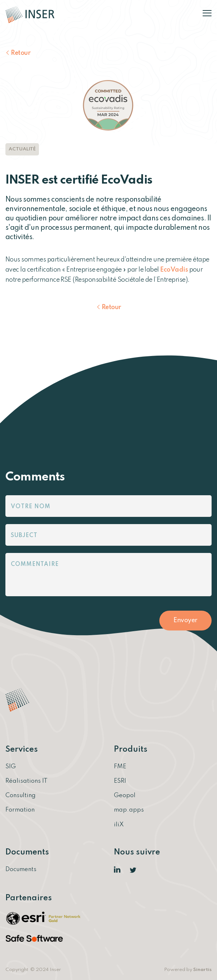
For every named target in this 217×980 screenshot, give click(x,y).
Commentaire (35, 564)
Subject (24, 536)
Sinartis (202, 970)
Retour (21, 53)
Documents (21, 869)
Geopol (125, 796)
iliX (119, 825)
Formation (20, 810)
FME (120, 767)
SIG (11, 767)
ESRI (120, 781)
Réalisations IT (26, 781)
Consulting (21, 796)
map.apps (129, 810)
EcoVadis (174, 270)
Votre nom (31, 507)
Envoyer (185, 620)
